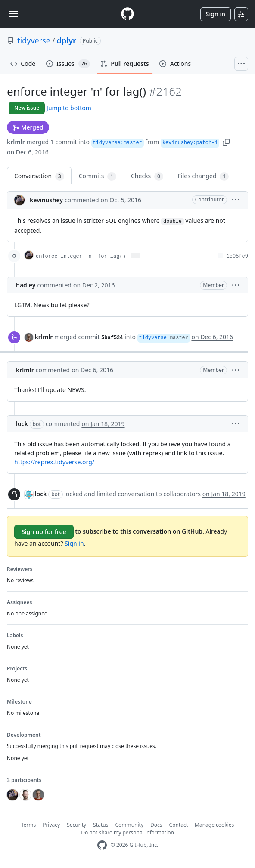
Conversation (39, 176)
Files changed (203, 176)
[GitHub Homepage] (102, 845)
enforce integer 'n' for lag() (81, 256)
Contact (179, 825)
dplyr (67, 40)
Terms (29, 825)
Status (101, 825)
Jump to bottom (69, 108)
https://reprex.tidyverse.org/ (54, 462)
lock (22, 424)
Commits (98, 176)
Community (129, 825)
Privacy (51, 825)
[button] (226, 142)
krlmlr (16, 142)
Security (76, 825)
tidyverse (34, 40)
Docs (156, 825)
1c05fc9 (237, 256)
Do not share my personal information (127, 832)
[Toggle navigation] (13, 14)
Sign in (216, 14)
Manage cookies (214, 825)
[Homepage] (127, 14)
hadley (26, 285)
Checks (147, 176)
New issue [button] (27, 108)
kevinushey (46, 200)
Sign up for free (44, 532)
